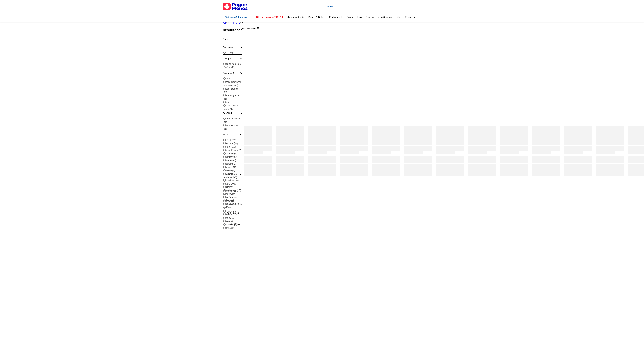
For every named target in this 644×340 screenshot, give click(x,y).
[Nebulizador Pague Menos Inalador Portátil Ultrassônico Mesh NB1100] (290, 100)
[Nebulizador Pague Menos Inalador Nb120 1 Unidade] (354, 100)
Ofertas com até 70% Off (270, 17)
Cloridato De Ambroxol (231, 176)
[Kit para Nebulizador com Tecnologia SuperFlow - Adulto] (450, 100)
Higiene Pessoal (366, 17)
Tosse (229, 102)
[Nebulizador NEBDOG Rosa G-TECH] (546, 100)
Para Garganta (232, 97)
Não (229, 53)
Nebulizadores (231, 90)
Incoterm (230, 164)
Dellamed (231, 154)
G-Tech (230, 140)
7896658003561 (232, 127)
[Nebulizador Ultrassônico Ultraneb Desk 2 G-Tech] (482, 100)
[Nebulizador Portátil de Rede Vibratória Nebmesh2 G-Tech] (258, 100)
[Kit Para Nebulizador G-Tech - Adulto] (322, 100)
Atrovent (230, 167)
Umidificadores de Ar (232, 107)
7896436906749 (232, 120)
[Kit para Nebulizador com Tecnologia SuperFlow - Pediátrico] (578, 100)
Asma (229, 79)
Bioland (230, 170)
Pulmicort (230, 157)
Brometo (230, 160)
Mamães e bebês (296, 17)
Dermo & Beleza (317, 17)
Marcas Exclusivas (407, 17)
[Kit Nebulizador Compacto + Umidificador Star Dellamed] (418, 100)
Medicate (231, 143)
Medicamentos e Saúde (341, 17)
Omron (230, 147)
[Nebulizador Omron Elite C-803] (514, 100)
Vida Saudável (386, 17)
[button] (232, 47)
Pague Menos (233, 150)
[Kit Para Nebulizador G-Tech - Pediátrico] (610, 100)
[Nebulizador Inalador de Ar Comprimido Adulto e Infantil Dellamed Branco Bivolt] (386, 100)
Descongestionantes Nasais (233, 84)
